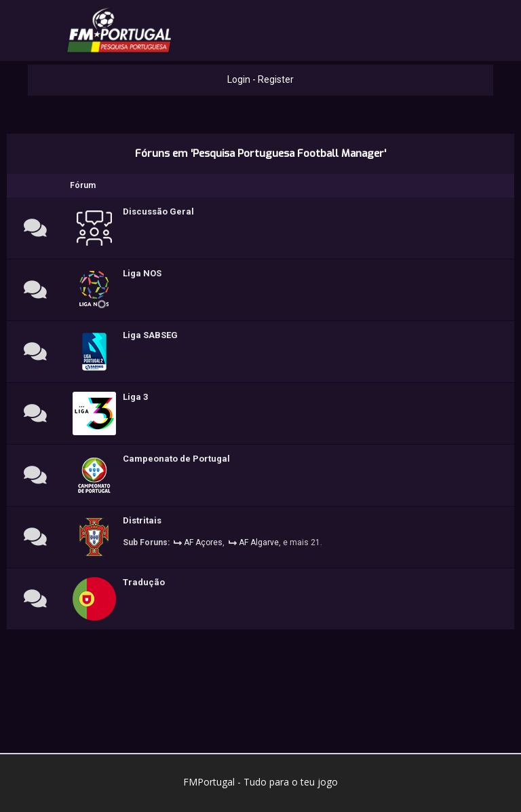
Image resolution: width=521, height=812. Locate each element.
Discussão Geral (158, 211)
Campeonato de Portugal (176, 459)
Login (239, 79)
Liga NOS (142, 273)
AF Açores (203, 542)
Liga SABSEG (150, 335)
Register (276, 79)
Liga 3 (135, 397)
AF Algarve (259, 542)
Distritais (142, 520)
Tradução (144, 582)
